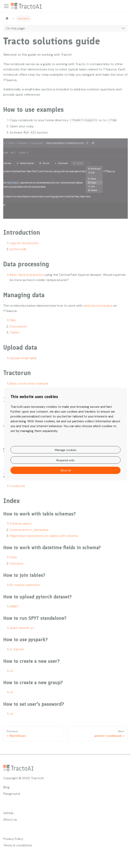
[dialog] (65, 434)
